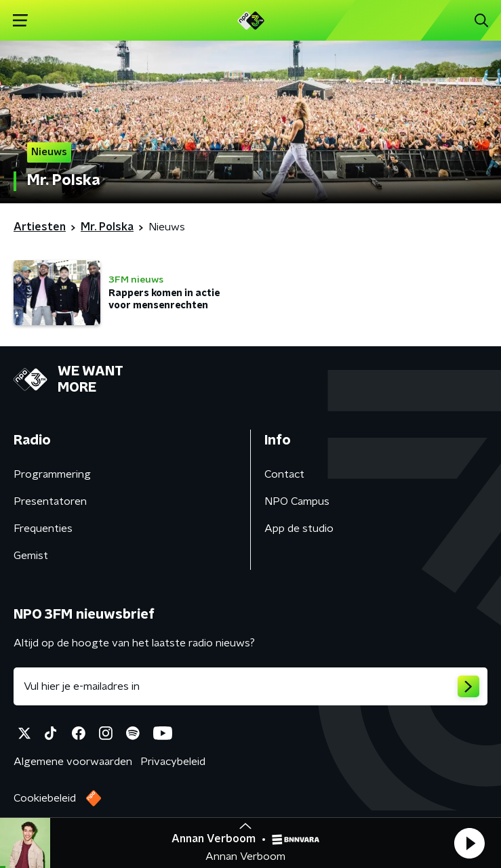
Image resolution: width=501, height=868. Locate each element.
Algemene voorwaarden (73, 762)
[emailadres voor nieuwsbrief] (251, 686)
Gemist (31, 556)
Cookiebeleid (45, 798)
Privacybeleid (173, 762)
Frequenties (43, 529)
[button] (469, 843)
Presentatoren (50, 501)
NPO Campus (297, 501)
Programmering (52, 474)
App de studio (299, 529)
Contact (284, 474)
